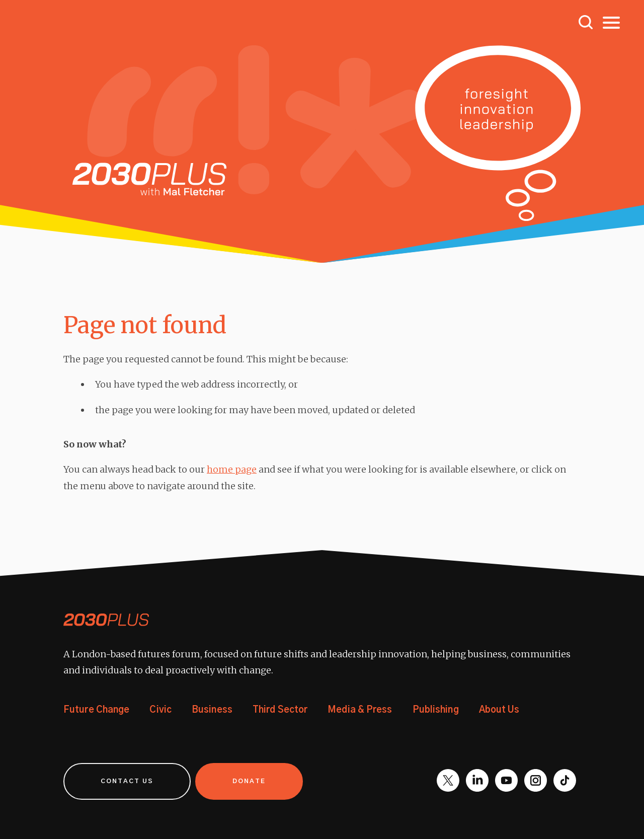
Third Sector (280, 710)
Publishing (436, 710)
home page (232, 469)
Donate (249, 781)
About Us (499, 710)
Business (212, 710)
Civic (160, 710)
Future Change (96, 710)
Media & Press (360, 710)
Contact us (127, 781)
